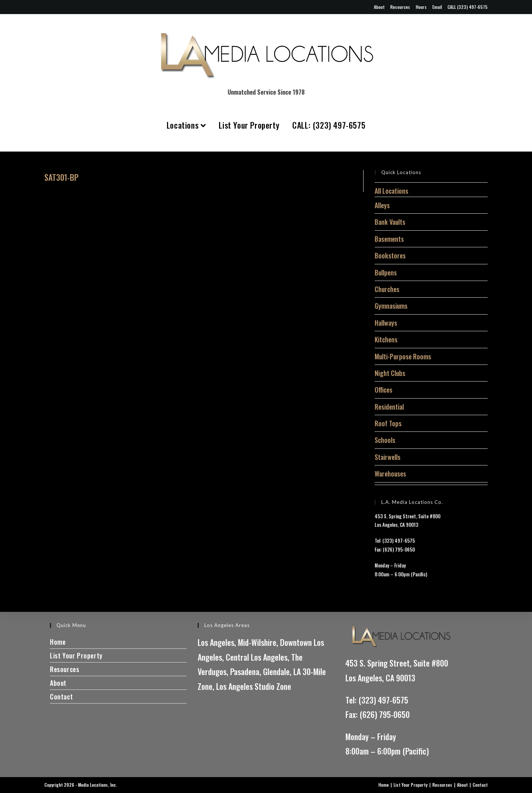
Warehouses (390, 474)
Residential (389, 407)
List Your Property (249, 125)
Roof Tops (388, 423)
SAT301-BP (61, 177)
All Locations (391, 191)
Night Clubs (390, 373)
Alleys (382, 205)
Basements (389, 239)
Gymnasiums (391, 306)
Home (58, 642)
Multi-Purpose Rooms (403, 356)
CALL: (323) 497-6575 (329, 125)
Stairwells (388, 457)
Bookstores (390, 255)
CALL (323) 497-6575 (468, 7)
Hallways (386, 323)
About (379, 7)
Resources (400, 7)
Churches (387, 289)
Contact (61, 697)
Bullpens (386, 272)
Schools (385, 440)
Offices (383, 390)
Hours (421, 7)
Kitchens (386, 339)
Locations (186, 125)
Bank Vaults (390, 222)
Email (437, 7)
